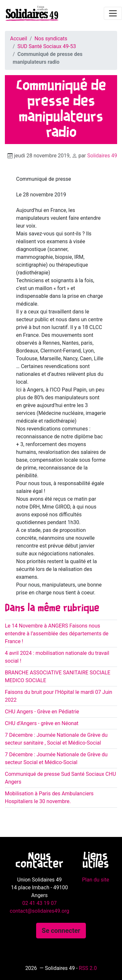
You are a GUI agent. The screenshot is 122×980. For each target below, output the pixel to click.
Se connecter (61, 931)
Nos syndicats (51, 39)
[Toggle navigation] (113, 13)
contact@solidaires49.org (40, 911)
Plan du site (95, 880)
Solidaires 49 (102, 156)
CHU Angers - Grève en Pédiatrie (42, 712)
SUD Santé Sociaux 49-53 (47, 46)
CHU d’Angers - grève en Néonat (42, 723)
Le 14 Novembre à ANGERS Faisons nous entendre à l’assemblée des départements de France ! (57, 634)
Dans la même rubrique (52, 608)
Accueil (19, 39)
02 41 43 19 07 (39, 903)
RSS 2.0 (88, 968)
